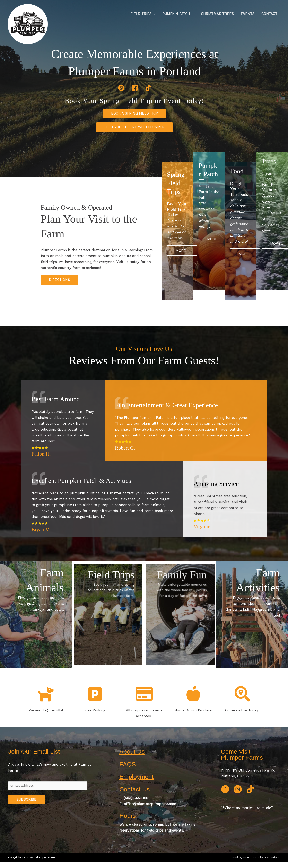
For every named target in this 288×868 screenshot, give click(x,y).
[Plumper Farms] (28, 24)
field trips (155, 830)
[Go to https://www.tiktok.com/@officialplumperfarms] (250, 790)
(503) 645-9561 (137, 798)
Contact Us (134, 789)
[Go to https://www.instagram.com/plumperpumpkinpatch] (238, 790)
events (178, 830)
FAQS (128, 764)
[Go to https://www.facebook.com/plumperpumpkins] (225, 790)
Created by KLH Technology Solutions (253, 857)
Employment (136, 777)
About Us (132, 752)
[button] (134, 113)
